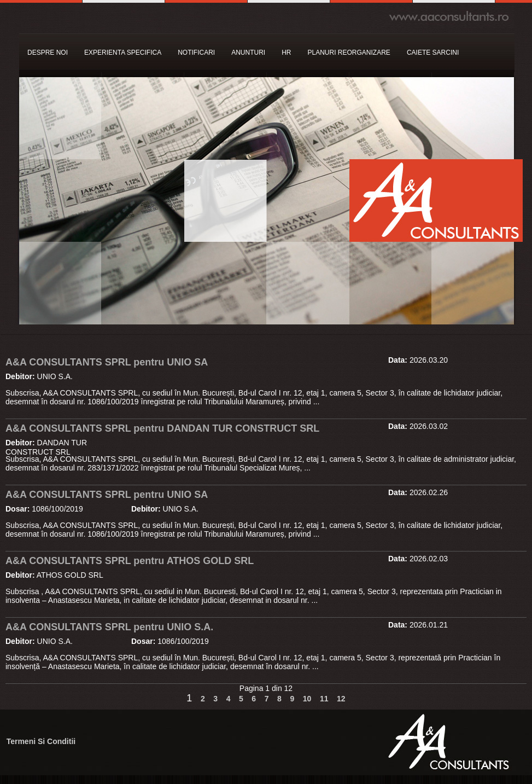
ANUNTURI (248, 53)
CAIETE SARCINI (433, 53)
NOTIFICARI (196, 53)
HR (286, 53)
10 (307, 699)
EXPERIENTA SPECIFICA (123, 53)
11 (324, 699)
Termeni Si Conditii (41, 741)
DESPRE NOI (48, 53)
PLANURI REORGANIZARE (349, 53)
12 (341, 699)
